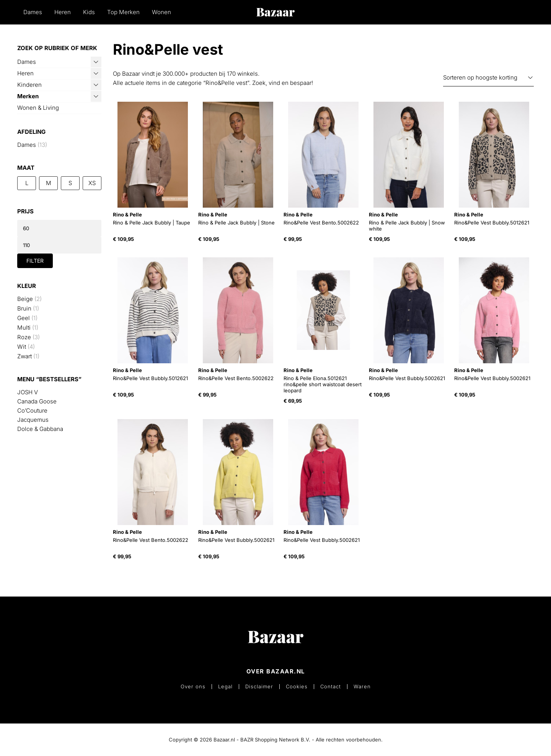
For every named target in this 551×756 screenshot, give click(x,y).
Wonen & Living (38, 108)
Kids (89, 12)
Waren (362, 687)
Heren (63, 12)
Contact (331, 687)
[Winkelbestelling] (488, 78)
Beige (25, 299)
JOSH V (28, 392)
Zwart (24, 356)
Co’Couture (32, 411)
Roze (24, 337)
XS (92, 183)
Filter (35, 261)
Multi (24, 328)
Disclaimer (259, 687)
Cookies (297, 687)
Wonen (161, 12)
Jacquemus (33, 420)
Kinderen (29, 85)
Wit (22, 347)
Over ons (193, 687)
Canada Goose (37, 401)
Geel (24, 318)
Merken (28, 96)
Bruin (24, 308)
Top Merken (123, 12)
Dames (33, 12)
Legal (225, 687)
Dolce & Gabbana (40, 429)
